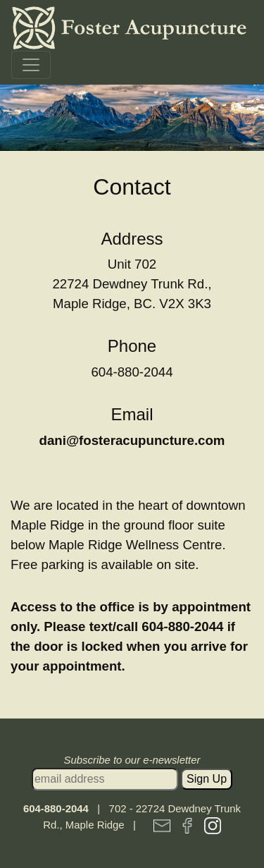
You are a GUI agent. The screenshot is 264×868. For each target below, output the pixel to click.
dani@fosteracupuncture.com (132, 440)
